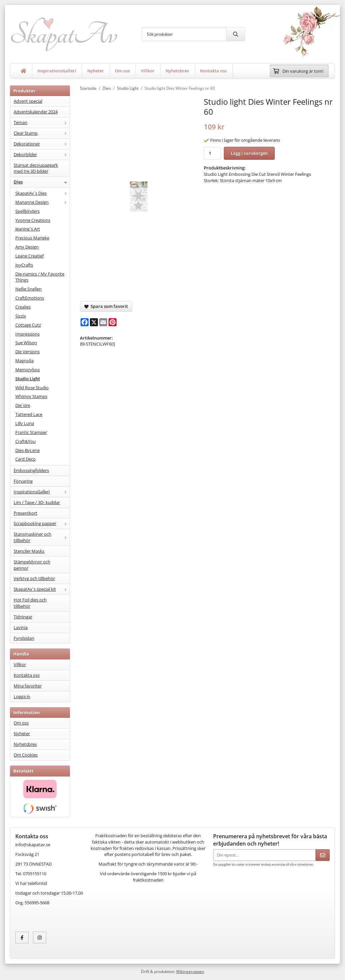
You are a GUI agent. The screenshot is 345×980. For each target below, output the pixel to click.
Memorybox (28, 370)
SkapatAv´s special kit (42, 589)
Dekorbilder (42, 154)
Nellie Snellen (28, 289)
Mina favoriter (28, 686)
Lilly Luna (25, 423)
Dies (42, 182)
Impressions (27, 334)
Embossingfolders (31, 470)
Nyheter (96, 71)
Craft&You (25, 441)
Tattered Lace (29, 414)
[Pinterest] (113, 322)
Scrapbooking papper (42, 523)
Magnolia (24, 361)
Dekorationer (42, 144)
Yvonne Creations (33, 220)
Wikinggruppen (190, 971)
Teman (42, 122)
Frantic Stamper (31, 432)
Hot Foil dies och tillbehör (30, 603)
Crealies (23, 307)
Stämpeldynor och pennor (32, 565)
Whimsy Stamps (31, 396)
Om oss (122, 71)
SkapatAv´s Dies (42, 193)
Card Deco (25, 459)
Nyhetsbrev (177, 71)
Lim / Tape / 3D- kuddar (37, 502)
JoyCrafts (24, 265)
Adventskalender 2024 (36, 112)
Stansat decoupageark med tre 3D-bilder (36, 168)
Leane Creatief (29, 256)
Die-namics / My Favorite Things (40, 277)
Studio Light (28, 379)
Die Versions (27, 352)
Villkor (148, 71)
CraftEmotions (30, 298)
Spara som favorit (106, 306)
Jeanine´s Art (28, 229)
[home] (24, 71)
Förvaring (23, 481)
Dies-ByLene (27, 450)
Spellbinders (27, 211)
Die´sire (23, 405)
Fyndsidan (24, 638)
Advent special (28, 101)
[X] (94, 322)
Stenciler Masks (29, 551)
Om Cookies (26, 755)
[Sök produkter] (184, 34)
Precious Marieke (32, 238)
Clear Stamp (42, 133)
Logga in (22, 696)
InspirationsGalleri (57, 71)
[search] (235, 34)
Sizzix (21, 316)
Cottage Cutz (28, 325)
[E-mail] (103, 322)
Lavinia (21, 627)
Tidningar (23, 617)
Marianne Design (42, 202)
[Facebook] (85, 322)
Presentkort (25, 513)
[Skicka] (323, 855)
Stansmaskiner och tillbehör (42, 537)
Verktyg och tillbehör (34, 578)
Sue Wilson (26, 343)
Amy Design (27, 247)
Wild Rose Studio (32, 388)
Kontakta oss (213, 71)
